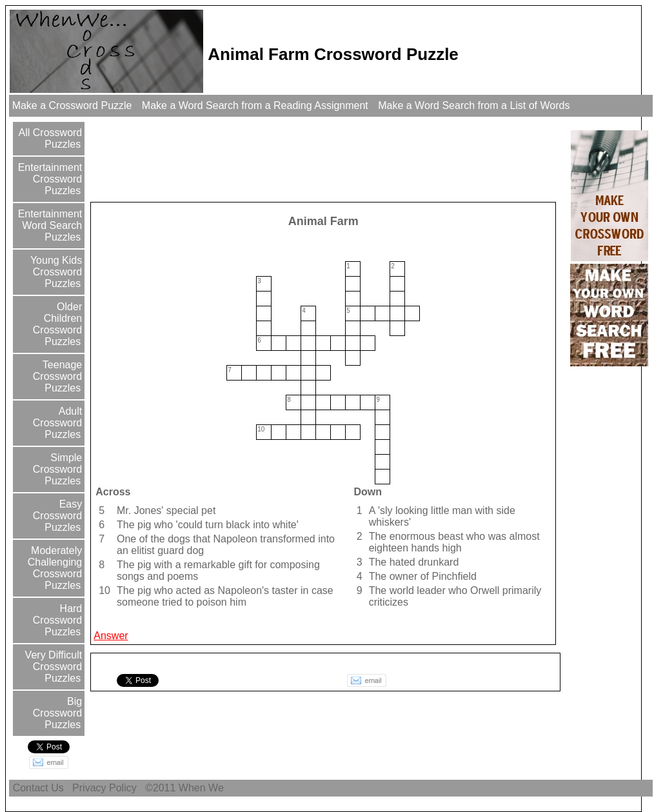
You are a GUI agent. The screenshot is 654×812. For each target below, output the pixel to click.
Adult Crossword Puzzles (57, 423)
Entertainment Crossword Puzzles (48, 179)
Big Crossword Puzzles (57, 713)
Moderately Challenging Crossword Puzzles (55, 568)
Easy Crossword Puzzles (57, 516)
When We (203, 788)
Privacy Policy (104, 788)
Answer (111, 636)
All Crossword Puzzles (49, 138)
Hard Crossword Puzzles (57, 620)
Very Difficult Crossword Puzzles (52, 667)
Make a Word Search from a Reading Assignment (255, 105)
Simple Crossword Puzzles (57, 469)
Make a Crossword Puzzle (72, 105)
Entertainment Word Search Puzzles (48, 225)
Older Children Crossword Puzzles (57, 324)
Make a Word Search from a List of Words (474, 105)
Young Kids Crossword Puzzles (55, 272)
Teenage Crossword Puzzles (57, 376)
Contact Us (38, 788)
